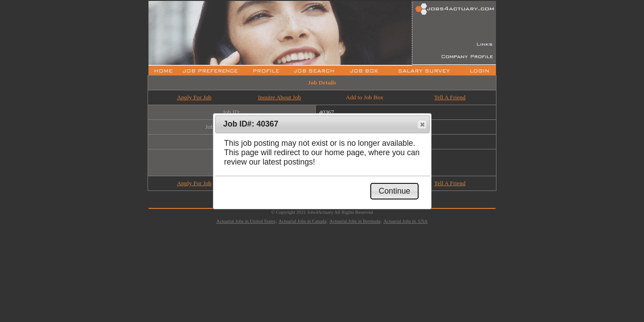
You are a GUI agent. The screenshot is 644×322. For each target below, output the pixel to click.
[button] (422, 124)
